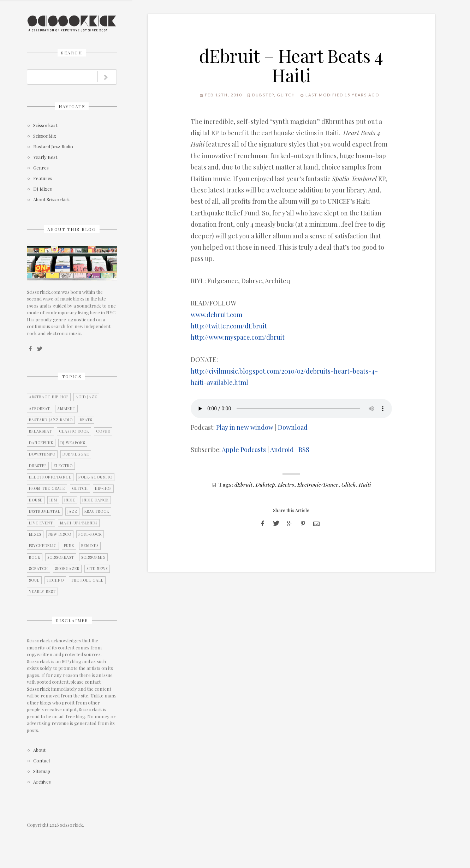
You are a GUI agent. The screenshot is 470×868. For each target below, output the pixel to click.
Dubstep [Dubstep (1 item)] (38, 466)
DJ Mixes (43, 189)
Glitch (286, 95)
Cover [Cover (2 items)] (103, 431)
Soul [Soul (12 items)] (34, 580)
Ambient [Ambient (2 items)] (66, 409)
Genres (41, 168)
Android (282, 450)
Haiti (365, 484)
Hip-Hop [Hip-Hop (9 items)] (103, 488)
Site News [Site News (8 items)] (97, 569)
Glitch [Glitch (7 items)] (80, 488)
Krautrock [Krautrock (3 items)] (97, 511)
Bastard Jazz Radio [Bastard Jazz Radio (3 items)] (51, 420)
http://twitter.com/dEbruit (229, 326)
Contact (42, 761)
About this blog (72, 229)
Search (72, 53)
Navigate (72, 106)
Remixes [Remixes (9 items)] (90, 546)
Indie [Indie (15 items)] (70, 500)
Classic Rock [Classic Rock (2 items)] (74, 431)
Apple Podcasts (244, 450)
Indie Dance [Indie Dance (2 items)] (96, 500)
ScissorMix (45, 136)
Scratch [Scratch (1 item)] (38, 569)
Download (293, 427)
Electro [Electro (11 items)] (63, 466)
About (39, 750)
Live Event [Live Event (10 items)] (41, 523)
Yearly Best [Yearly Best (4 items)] (42, 591)
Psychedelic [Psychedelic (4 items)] (43, 546)
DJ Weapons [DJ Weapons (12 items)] (73, 443)
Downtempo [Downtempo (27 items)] (42, 454)
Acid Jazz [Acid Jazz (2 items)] (86, 397)
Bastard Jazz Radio (53, 147)
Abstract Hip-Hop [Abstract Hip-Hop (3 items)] (49, 397)
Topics (72, 376)
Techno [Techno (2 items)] (55, 580)
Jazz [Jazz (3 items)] (72, 511)
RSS (304, 450)
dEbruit (243, 484)
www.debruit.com (216, 315)
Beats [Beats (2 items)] (86, 420)
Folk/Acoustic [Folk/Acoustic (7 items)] (95, 477)
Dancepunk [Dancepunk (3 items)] (41, 443)
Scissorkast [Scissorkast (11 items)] (61, 557)
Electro (286, 484)
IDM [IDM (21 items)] (53, 500)
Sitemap (42, 771)
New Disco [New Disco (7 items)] (60, 534)
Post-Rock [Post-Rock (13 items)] (90, 534)
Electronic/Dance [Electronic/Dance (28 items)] (50, 477)
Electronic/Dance (318, 484)
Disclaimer (72, 620)
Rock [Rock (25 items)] (35, 557)
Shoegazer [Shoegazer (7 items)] (67, 569)
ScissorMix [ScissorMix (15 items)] (93, 557)
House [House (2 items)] (36, 500)
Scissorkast (45, 126)
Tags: (226, 484)
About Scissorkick (52, 200)
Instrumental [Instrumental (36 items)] (45, 511)
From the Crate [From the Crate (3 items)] (47, 488)
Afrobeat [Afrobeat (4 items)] (40, 409)
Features (43, 179)
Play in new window (245, 427)
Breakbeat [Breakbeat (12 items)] (40, 431)
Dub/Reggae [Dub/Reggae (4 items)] (76, 454)
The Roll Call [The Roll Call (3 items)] (87, 580)
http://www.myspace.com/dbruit (238, 337)
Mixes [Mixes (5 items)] (35, 534)
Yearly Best (45, 157)
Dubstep (263, 95)
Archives (42, 782)
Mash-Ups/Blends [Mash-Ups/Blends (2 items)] (79, 523)
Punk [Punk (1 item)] (69, 546)
